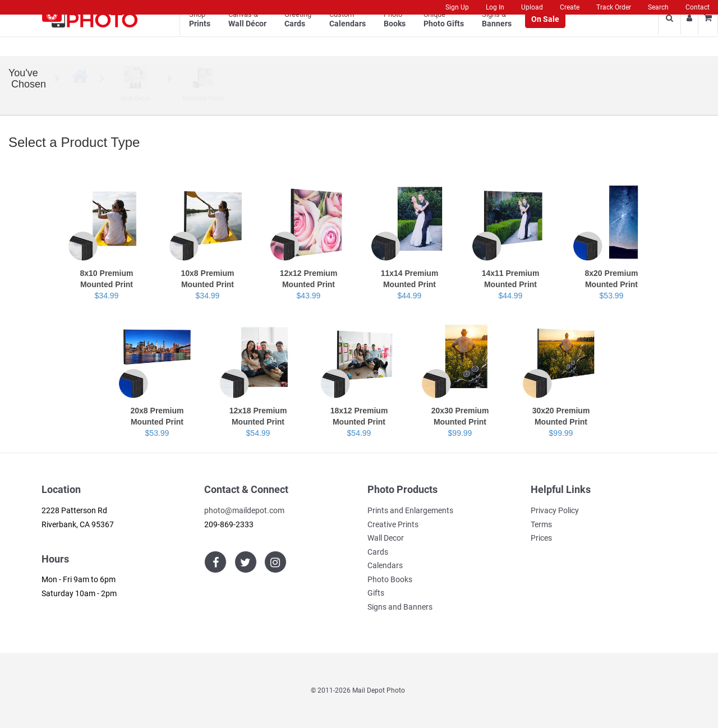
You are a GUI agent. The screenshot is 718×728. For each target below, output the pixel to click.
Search (658, 7)
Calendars (385, 565)
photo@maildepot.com (244, 510)
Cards (378, 552)
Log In (495, 7)
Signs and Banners (400, 607)
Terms (541, 524)
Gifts (376, 593)
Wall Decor (386, 538)
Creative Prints (393, 524)
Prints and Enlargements (410, 510)
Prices (541, 538)
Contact (698, 7)
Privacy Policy (555, 510)
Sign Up (457, 7)
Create (570, 7)
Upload (532, 7)
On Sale (545, 34)
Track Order (614, 7)
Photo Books (390, 579)
